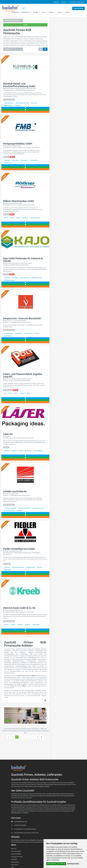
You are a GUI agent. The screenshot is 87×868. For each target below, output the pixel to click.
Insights (52, 12)
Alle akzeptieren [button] (52, 864)
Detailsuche (26, 12)
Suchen (25, 25)
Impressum (15, 865)
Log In (64, 2)
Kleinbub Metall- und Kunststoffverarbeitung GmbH (19, 85)
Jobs (68, 12)
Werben (36, 12)
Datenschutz (15, 862)
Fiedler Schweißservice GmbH (19, 549)
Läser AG (8, 434)
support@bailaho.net (20, 822)
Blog (60, 12)
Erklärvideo (15, 12)
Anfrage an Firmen (17, 857)
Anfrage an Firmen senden (77, 2)
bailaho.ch (39, 731)
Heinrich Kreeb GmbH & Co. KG (19, 608)
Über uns (14, 848)
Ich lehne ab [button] (62, 864)
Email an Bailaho (16, 854)
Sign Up (56, 2)
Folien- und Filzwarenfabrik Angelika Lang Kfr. (23, 375)
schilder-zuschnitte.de (15, 491)
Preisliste (14, 859)
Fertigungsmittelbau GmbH (18, 144)
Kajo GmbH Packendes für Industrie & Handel (23, 260)
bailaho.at (24, 731)
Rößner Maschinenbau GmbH (19, 201)
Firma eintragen (78, 8)
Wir (44, 12)
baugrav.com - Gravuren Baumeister (22, 318)
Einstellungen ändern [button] (73, 864)
